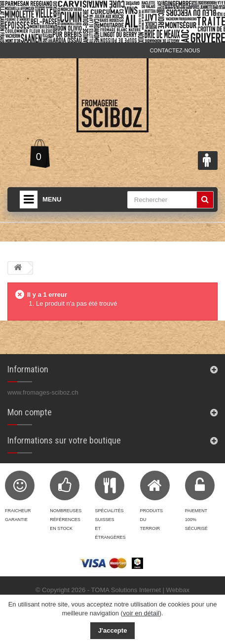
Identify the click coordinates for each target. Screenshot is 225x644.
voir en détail (141, 613)
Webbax (178, 590)
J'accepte (113, 630)
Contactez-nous (175, 50)
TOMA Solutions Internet (126, 590)
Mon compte (30, 412)
